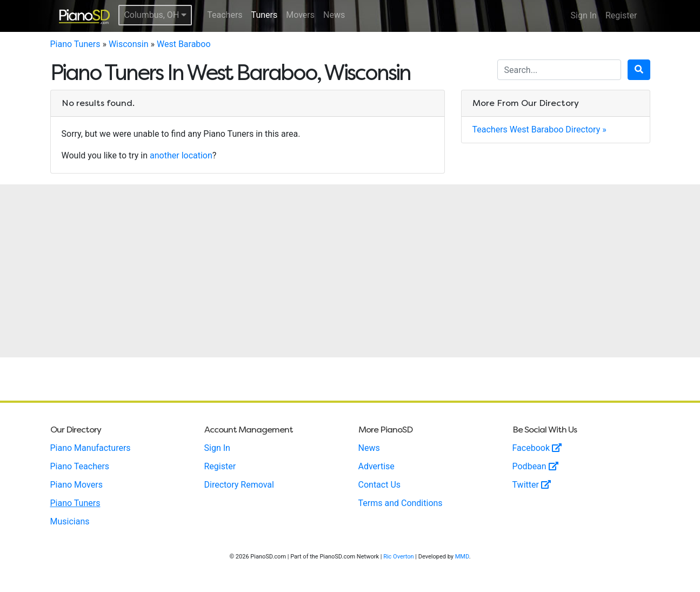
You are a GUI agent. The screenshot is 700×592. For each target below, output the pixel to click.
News (334, 15)
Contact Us (380, 485)
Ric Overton (398, 557)
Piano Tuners (75, 44)
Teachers (225, 15)
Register (621, 15)
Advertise (376, 466)
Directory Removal (239, 485)
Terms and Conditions (401, 503)
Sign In (584, 15)
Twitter (532, 485)
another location (181, 155)
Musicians (70, 521)
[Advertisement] (350, 271)
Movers (300, 15)
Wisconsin (129, 44)
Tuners (265, 15)
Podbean (535, 466)
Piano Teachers (80, 466)
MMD (462, 557)
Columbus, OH (155, 15)
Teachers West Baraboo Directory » (539, 129)
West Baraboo (184, 44)
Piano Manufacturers (91, 448)
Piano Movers (76, 485)
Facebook (537, 448)
